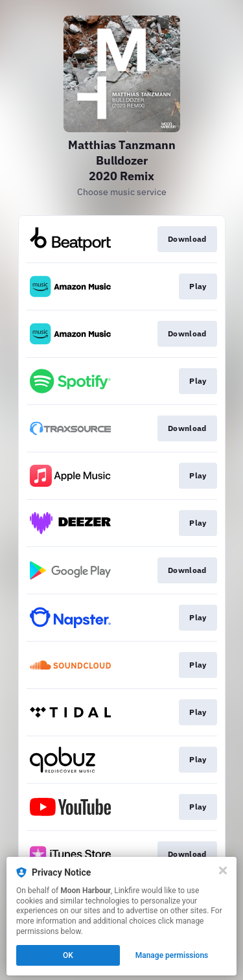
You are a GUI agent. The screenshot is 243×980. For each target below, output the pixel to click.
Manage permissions (172, 955)
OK (68, 955)
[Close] (223, 870)
